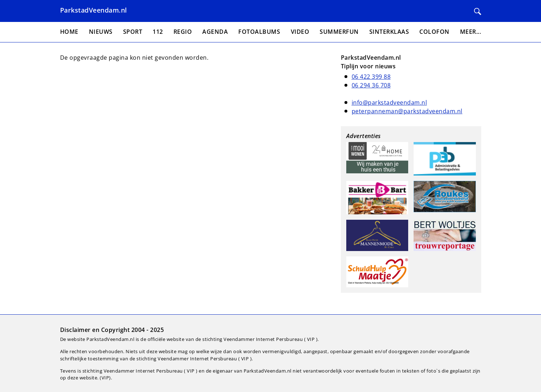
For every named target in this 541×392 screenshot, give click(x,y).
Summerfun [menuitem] (339, 32)
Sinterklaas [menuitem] (389, 32)
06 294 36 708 (371, 85)
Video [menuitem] (300, 32)
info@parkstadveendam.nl (389, 102)
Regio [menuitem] (183, 32)
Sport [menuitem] (133, 32)
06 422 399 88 (371, 77)
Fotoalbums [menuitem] (259, 32)
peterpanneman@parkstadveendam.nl (407, 111)
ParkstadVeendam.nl (94, 10)
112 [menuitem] (158, 32)
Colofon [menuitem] (434, 32)
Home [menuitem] (69, 32)
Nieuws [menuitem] (101, 32)
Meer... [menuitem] (471, 32)
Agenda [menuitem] (215, 32)
